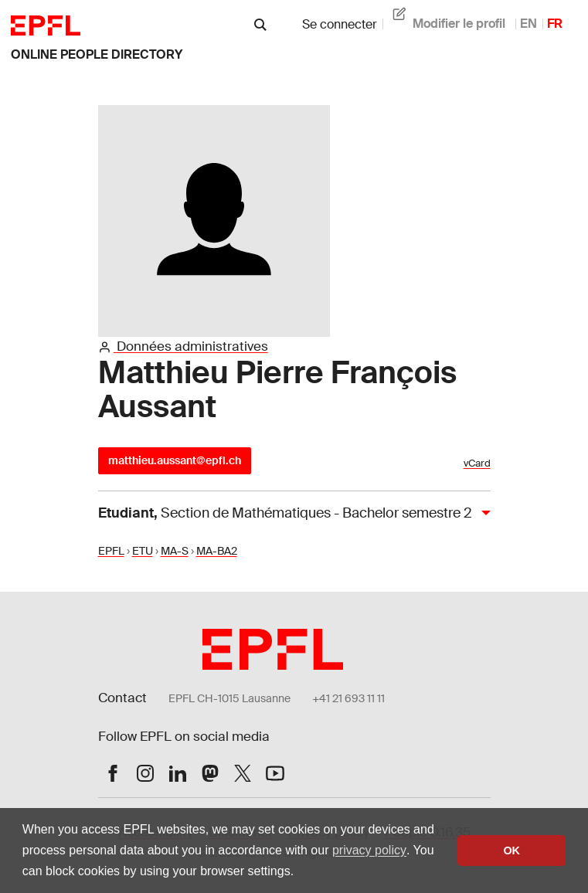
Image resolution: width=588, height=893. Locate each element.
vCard (477, 463)
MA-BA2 (217, 551)
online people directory (97, 54)
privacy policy (369, 850)
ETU (143, 551)
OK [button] (512, 851)
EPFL (111, 551)
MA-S (175, 551)
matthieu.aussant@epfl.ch (175, 460)
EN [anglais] (529, 24)
